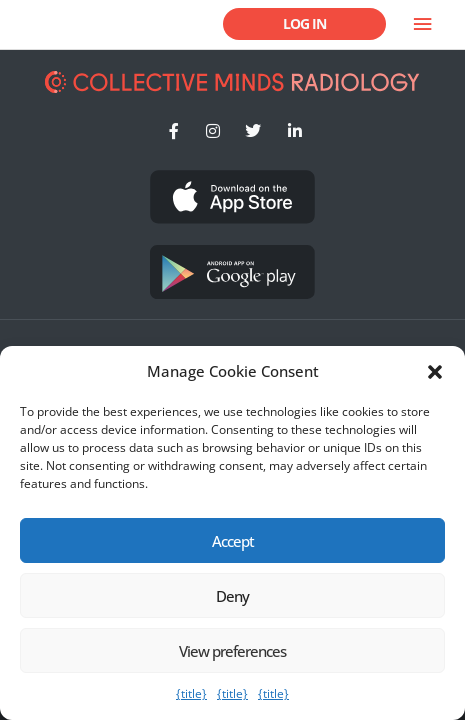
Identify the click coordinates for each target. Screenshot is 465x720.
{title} (191, 693)
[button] (435, 372)
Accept (233, 541)
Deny (232, 596)
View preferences (232, 651)
